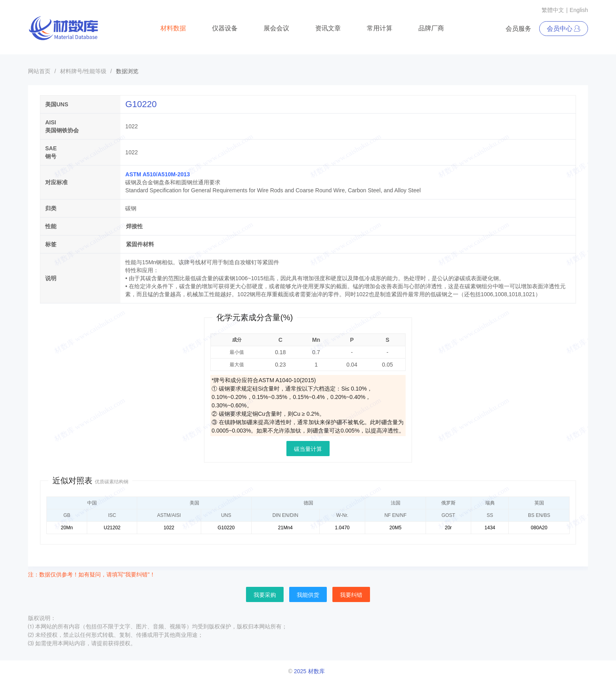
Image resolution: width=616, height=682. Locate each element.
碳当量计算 (308, 449)
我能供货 (308, 595)
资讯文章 (328, 28)
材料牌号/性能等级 (83, 71)
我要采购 (265, 595)
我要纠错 (351, 595)
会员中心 (564, 29)
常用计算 (380, 28)
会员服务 (518, 29)
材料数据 (173, 28)
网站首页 (39, 71)
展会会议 (276, 28)
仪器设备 (225, 28)
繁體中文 (553, 10)
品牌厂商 (431, 28)
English (579, 10)
